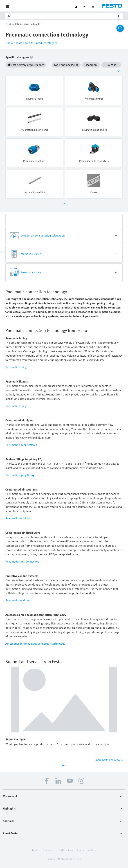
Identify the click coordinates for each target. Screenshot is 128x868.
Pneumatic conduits (17, 600)
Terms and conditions (86, 850)
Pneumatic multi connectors (22, 561)
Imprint (35, 850)
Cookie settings (66, 850)
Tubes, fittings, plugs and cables (24, 24)
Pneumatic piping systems (21, 445)
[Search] (64, 16)
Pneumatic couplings (18, 518)
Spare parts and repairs (109, 760)
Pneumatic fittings (16, 406)
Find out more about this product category (31, 43)
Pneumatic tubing (16, 367)
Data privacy (49, 850)
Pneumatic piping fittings (20, 475)
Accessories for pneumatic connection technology (35, 644)
